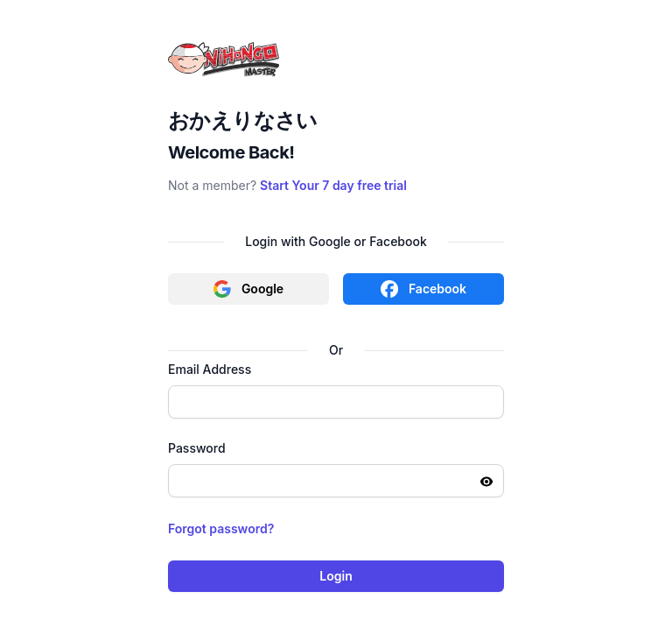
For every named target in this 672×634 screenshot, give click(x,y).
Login (336, 576)
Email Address (210, 369)
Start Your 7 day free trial (333, 185)
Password (197, 448)
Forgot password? (221, 528)
